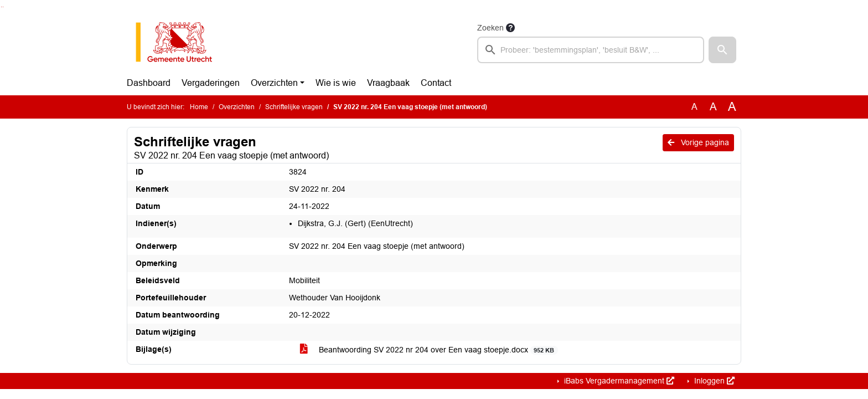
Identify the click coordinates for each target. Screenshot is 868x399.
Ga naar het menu (3, 7)
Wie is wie (336, 83)
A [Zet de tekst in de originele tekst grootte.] (694, 107)
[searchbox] (591, 50)
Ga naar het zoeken (1, 7)
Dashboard (149, 83)
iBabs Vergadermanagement (618, 381)
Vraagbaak (388, 83)
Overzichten (274, 83)
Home (199, 107)
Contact (436, 83)
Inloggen (713, 381)
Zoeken (490, 28)
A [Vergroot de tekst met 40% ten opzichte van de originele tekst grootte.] (732, 107)
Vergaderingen (211, 83)
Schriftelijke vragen (294, 107)
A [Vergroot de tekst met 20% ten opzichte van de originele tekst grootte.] (713, 107)
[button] (722, 50)
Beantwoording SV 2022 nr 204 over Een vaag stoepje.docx (429, 350)
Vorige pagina (698, 142)
